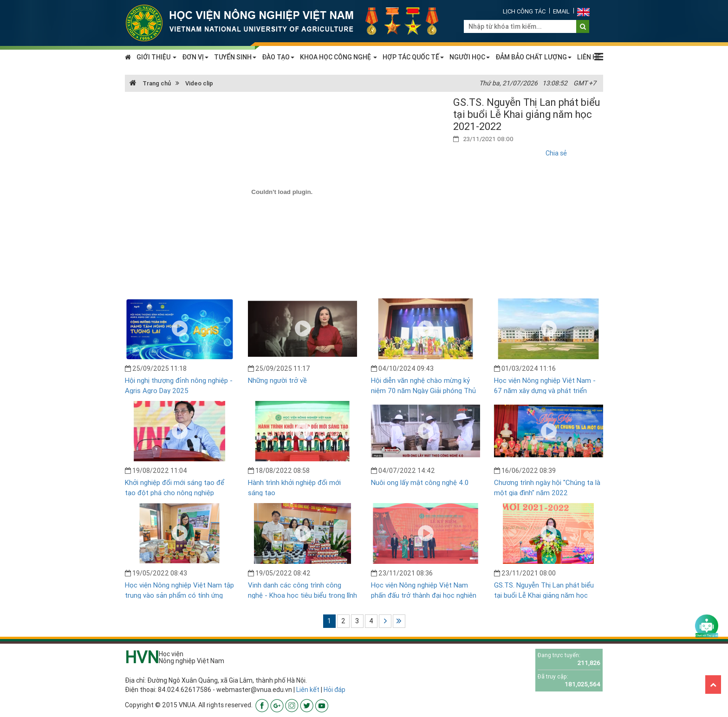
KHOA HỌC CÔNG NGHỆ (338, 57)
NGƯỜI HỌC (470, 57)
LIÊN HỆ (589, 57)
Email (561, 11)
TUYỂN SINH (235, 57)
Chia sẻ (556, 153)
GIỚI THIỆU (156, 57)
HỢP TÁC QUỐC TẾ (413, 57)
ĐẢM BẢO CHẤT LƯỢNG (533, 57)
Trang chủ (150, 83)
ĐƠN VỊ (195, 57)
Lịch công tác (524, 11)
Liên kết (308, 690)
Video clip (199, 83)
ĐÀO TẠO (278, 57)
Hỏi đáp (335, 690)
